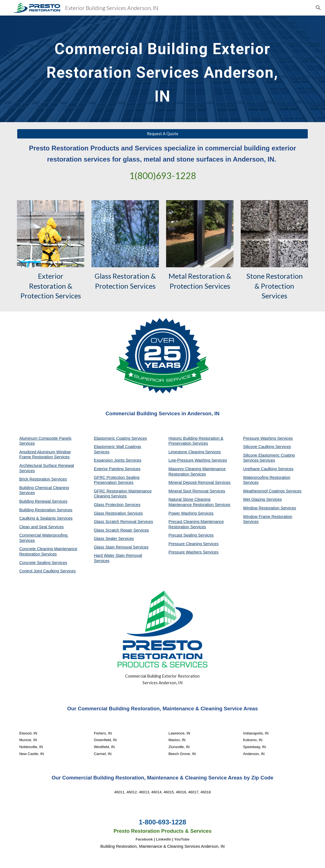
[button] (318, 8)
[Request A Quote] (162, 134)
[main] (162, 69)
